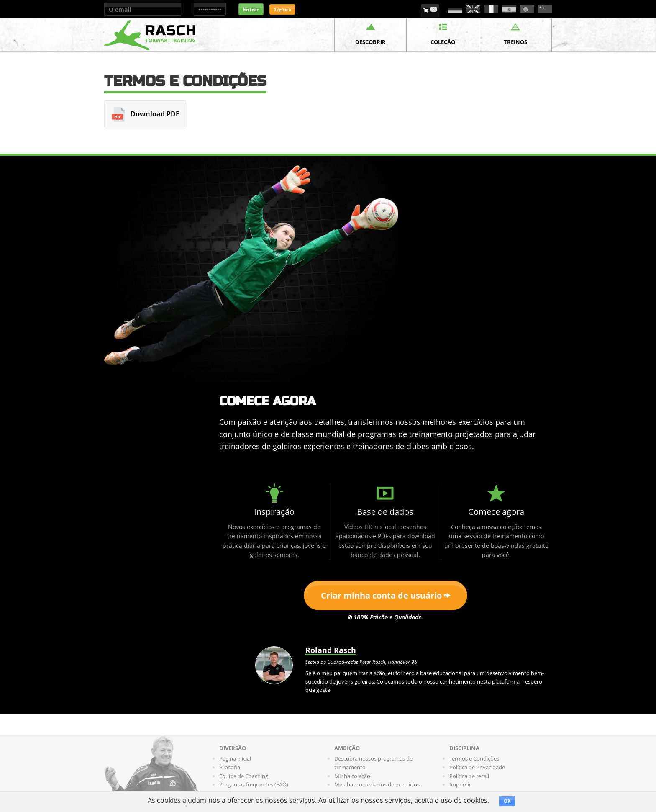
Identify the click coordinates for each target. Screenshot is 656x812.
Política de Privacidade (477, 767)
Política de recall (469, 776)
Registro (282, 10)
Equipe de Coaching (244, 776)
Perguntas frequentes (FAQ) (254, 784)
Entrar (251, 9)
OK (507, 801)
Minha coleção (352, 776)
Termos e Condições (474, 758)
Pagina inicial (235, 758)
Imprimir (460, 784)
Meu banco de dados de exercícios (377, 784)
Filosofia (230, 767)
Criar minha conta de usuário (386, 595)
